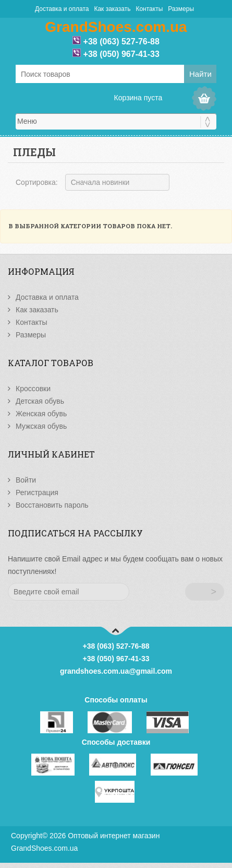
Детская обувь (40, 401)
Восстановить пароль (52, 505)
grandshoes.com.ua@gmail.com (116, 671)
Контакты (149, 9)
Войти (26, 480)
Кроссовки (33, 389)
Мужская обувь (41, 426)
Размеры (181, 9)
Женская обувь (41, 414)
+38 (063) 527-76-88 (121, 42)
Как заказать (112, 9)
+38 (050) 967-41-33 (121, 54)
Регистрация (37, 492)
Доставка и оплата (62, 9)
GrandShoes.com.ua (44, 848)
